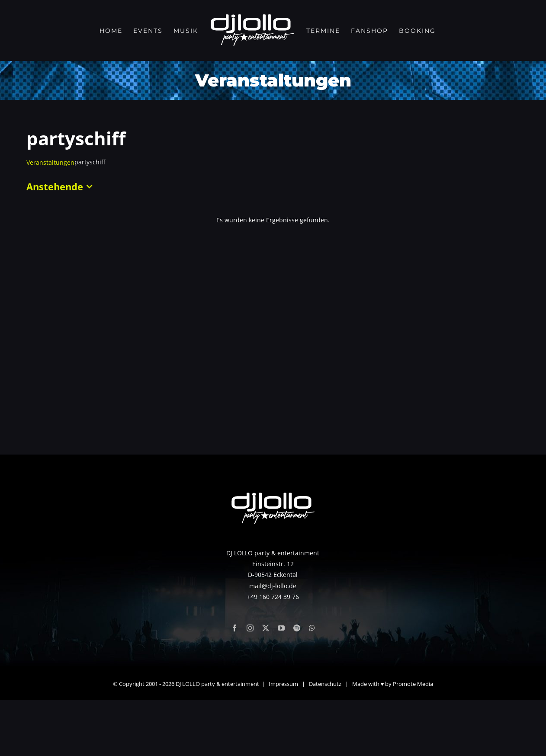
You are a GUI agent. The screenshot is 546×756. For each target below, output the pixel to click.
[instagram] (250, 684)
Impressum (283, 740)
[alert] (273, 220)
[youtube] (281, 684)
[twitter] (266, 684)
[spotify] (297, 684)
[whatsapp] (312, 684)
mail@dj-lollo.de (273, 642)
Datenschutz (325, 740)
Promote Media (413, 740)
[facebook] (234, 684)
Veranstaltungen (50, 162)
